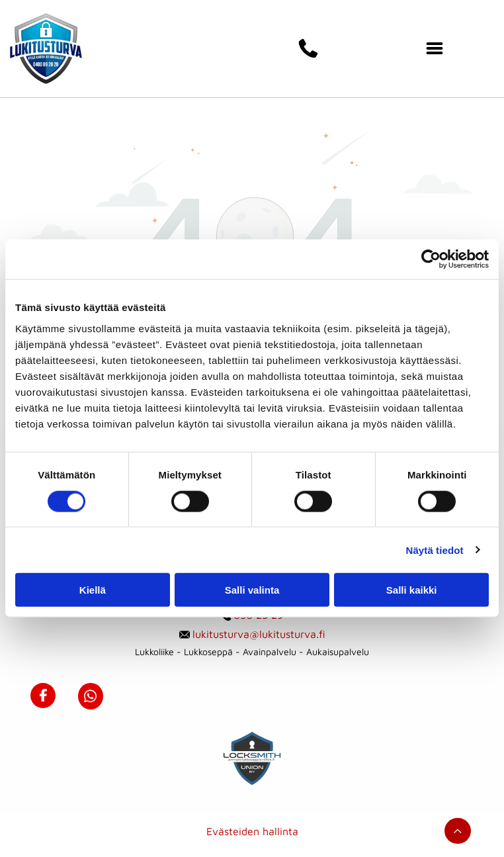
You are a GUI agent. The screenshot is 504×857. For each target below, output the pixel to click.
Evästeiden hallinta (252, 831)
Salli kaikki (412, 590)
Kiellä (93, 590)
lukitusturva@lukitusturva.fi (259, 634)
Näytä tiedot (435, 550)
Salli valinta (252, 590)
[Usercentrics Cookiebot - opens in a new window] (431, 259)
